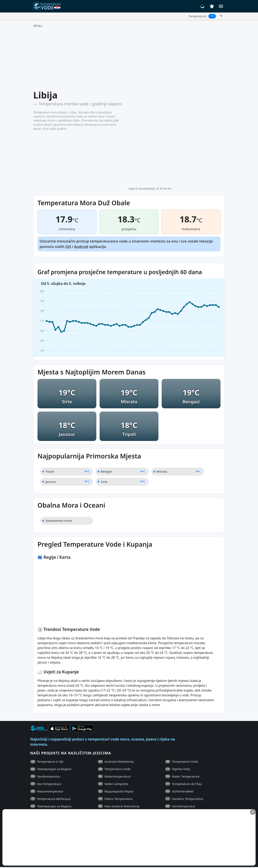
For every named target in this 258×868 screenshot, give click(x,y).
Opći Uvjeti (48, 799)
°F (221, 16)
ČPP (33, 799)
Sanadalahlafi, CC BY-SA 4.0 (155, 92)
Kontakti (98, 799)
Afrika (38, 26)
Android (81, 187)
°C (212, 16)
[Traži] (203, 6)
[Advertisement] (129, 59)
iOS (68, 187)
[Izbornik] (221, 6)
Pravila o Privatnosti (73, 799)
